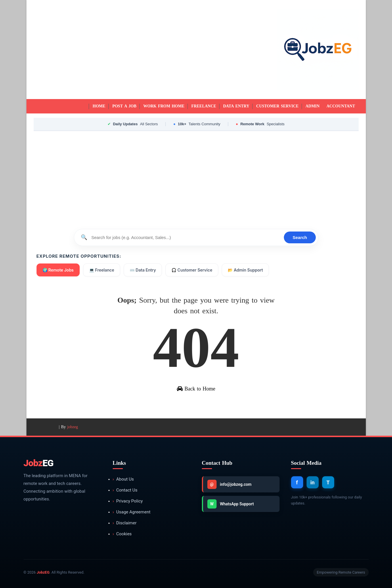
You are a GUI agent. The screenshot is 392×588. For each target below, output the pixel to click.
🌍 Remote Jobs (58, 270)
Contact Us (125, 490)
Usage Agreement (132, 512)
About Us (123, 479)
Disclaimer (125, 523)
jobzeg (73, 427)
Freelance (204, 106)
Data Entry (236, 106)
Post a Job (124, 106)
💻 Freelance (102, 270)
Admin (312, 106)
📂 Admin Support (245, 270)
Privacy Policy (128, 501)
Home (99, 106)
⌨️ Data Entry (143, 270)
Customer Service (277, 106)
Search (300, 237)
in (312, 482)
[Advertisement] (139, 50)
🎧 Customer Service (192, 270)
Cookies (122, 534)
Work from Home (164, 106)
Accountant (341, 106)
